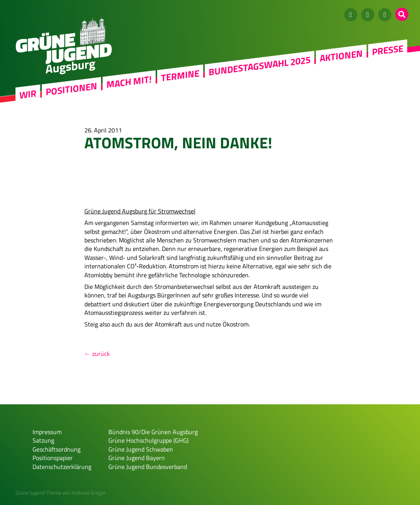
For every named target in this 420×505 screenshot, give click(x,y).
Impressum (47, 432)
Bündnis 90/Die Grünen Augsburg (153, 432)
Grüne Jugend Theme (38, 493)
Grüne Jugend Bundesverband (148, 467)
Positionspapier (53, 458)
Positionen (71, 89)
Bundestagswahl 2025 (260, 66)
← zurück (97, 354)
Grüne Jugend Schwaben (141, 449)
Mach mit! (129, 82)
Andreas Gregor (88, 493)
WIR (28, 94)
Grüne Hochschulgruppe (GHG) (148, 440)
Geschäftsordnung (57, 449)
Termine (180, 76)
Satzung (43, 440)
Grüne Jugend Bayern (137, 458)
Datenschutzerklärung (62, 467)
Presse (388, 50)
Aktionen (341, 56)
